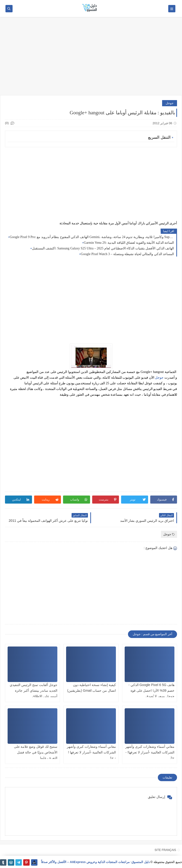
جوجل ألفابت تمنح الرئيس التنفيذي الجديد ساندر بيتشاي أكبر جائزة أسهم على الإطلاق (34, 691)
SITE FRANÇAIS (165, 850)
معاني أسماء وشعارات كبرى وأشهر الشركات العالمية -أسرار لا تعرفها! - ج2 (150, 752)
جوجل (170, 103)
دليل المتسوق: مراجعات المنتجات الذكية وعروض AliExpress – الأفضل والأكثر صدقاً (95, 862)
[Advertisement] (91, 58)
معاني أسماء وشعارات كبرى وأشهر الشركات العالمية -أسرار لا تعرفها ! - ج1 (91, 752)
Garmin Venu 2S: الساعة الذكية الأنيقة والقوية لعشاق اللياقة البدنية (129, 243)
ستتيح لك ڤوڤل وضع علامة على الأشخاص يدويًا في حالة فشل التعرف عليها (36, 752)
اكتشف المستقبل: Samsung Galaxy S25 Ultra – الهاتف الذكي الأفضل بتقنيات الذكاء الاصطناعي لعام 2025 (103, 248)
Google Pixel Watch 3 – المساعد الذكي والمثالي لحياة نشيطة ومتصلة (127, 254)
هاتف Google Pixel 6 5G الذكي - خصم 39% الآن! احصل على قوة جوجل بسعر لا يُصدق (151, 691)
